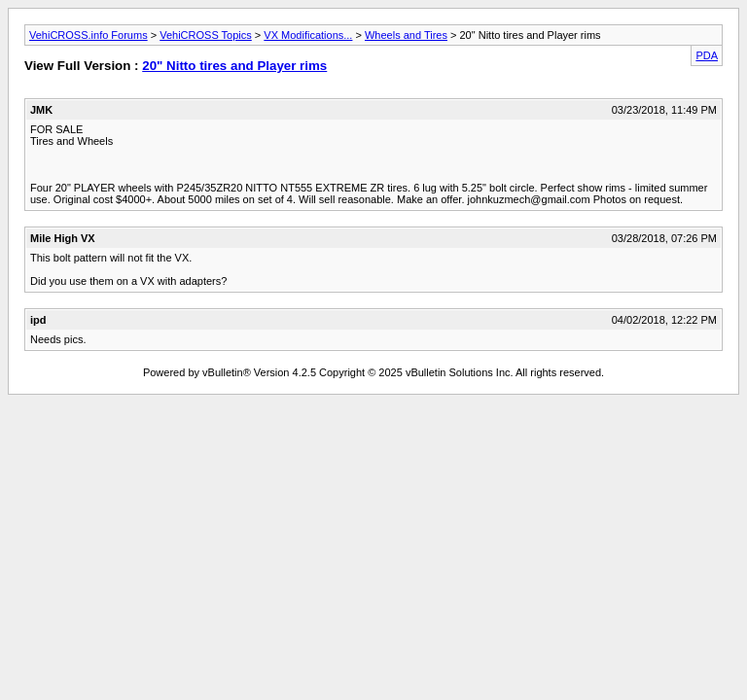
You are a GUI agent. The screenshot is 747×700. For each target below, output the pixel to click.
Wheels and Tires (406, 35)
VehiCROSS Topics (206, 35)
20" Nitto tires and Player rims (234, 66)
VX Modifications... (308, 35)
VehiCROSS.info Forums (89, 35)
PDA (707, 55)
